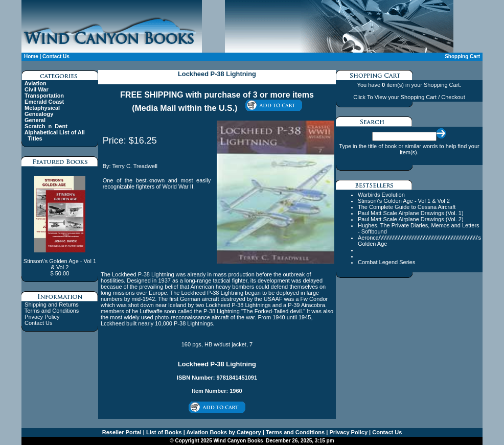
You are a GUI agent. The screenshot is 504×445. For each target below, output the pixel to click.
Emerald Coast (44, 102)
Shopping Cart (462, 56)
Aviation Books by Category (223, 432)
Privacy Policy (42, 317)
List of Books (163, 432)
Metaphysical (42, 108)
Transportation (44, 96)
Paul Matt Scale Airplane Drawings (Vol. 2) (411, 219)
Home (31, 56)
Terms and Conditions (52, 311)
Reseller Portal (122, 432)
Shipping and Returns (52, 305)
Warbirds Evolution (381, 195)
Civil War (37, 89)
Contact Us (56, 56)
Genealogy (39, 114)
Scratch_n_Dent (46, 126)
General (35, 120)
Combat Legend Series (387, 262)
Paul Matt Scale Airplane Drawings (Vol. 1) (411, 213)
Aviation (36, 83)
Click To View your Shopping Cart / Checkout (409, 97)
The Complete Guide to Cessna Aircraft (407, 207)
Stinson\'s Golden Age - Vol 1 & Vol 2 (404, 201)
